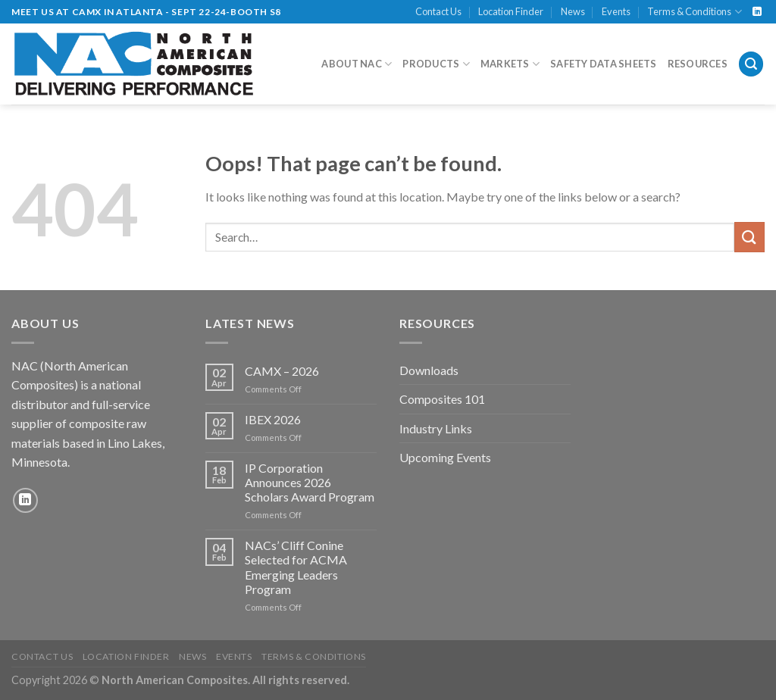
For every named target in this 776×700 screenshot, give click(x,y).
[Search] (751, 64)
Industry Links (436, 428)
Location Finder (511, 11)
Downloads (429, 370)
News (573, 11)
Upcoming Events (445, 457)
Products (436, 64)
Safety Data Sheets (604, 64)
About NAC (357, 64)
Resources (698, 64)
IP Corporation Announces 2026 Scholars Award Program (310, 482)
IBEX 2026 (273, 419)
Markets (510, 64)
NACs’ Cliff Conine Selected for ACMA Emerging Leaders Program (296, 567)
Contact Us (438, 11)
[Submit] (749, 237)
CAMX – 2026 (282, 371)
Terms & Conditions (694, 12)
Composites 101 (442, 399)
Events (616, 11)
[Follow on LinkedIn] (757, 12)
